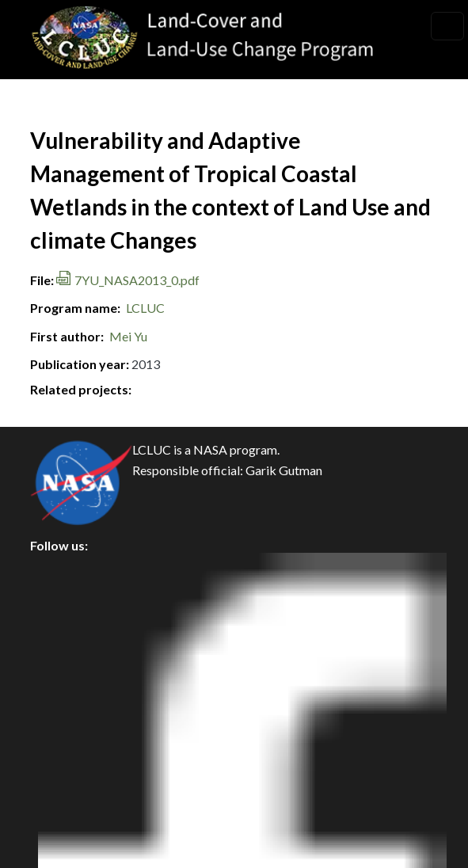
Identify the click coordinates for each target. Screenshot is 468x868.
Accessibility (79, 712)
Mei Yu (128, 336)
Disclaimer (73, 677)
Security (67, 641)
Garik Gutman (284, 470)
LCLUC (145, 308)
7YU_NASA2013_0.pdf (137, 280)
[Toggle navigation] (447, 26)
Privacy (64, 605)
